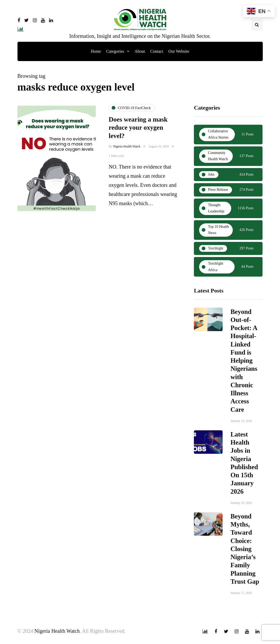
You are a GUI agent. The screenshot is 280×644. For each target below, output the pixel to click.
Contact (157, 51)
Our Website (179, 51)
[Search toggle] (257, 25)
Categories (115, 51)
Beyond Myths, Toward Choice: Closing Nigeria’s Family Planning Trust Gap (245, 551)
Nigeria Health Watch (127, 146)
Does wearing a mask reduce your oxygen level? (138, 128)
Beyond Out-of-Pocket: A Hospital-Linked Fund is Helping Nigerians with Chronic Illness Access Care (244, 363)
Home (96, 51)
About (140, 51)
